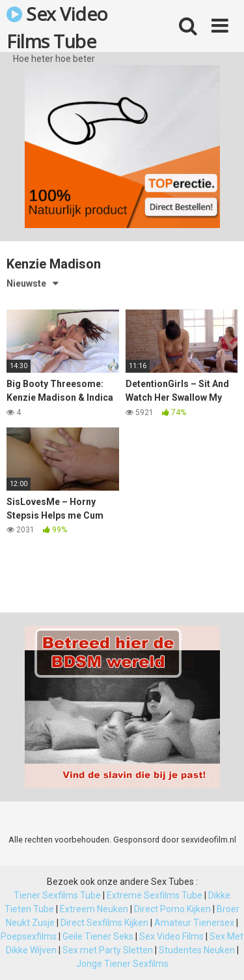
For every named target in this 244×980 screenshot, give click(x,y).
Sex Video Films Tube (57, 27)
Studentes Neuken (197, 950)
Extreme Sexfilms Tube (155, 895)
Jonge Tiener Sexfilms (122, 964)
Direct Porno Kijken (172, 909)
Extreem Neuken (94, 909)
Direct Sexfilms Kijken (104, 923)
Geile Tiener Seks (98, 936)
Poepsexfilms (29, 936)
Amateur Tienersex (194, 923)
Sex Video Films (171, 936)
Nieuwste (26, 283)
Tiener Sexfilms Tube (57, 895)
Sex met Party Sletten (108, 950)
